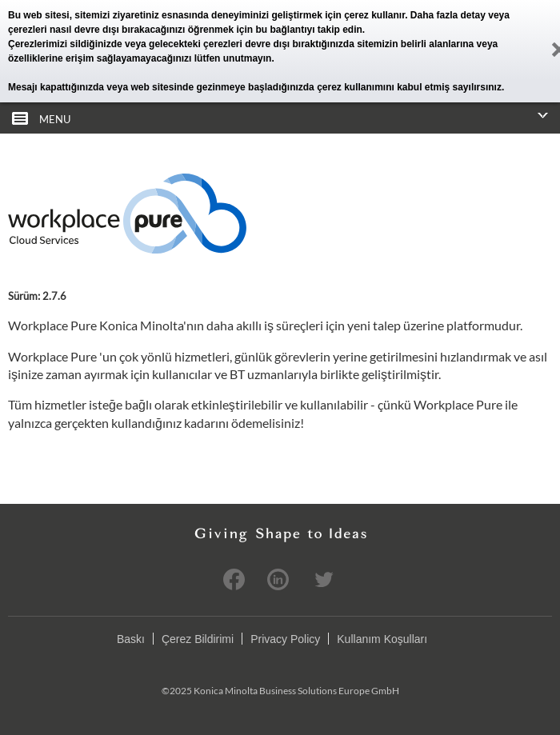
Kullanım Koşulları (382, 639)
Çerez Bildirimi (198, 639)
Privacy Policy (285, 639)
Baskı (131, 639)
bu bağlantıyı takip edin (308, 30)
